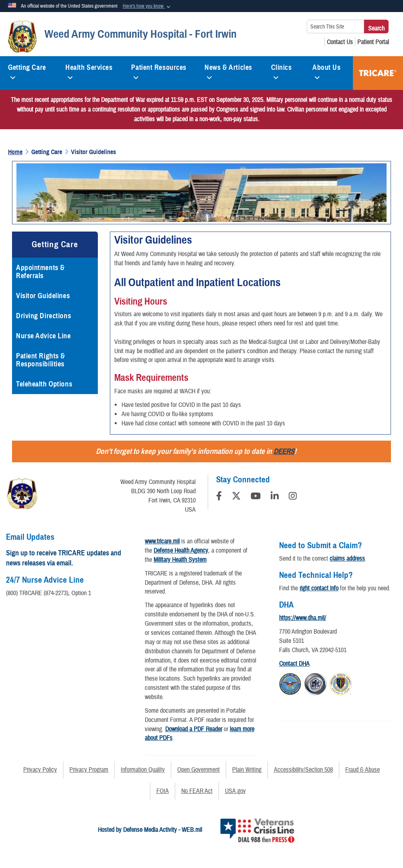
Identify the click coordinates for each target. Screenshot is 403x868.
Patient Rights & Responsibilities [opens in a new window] (41, 360)
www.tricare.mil (162, 541)
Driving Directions (44, 316)
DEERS (284, 451)
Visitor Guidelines (43, 296)
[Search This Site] (335, 26)
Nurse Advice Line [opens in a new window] (44, 336)
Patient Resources (159, 71)
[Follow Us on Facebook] (219, 497)
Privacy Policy (40, 770)
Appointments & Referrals (41, 272)
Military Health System (180, 560)
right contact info (319, 588)
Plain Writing (247, 770)
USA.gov (235, 791)
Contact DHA (294, 664)
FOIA (163, 791)
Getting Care (27, 71)
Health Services (89, 71)
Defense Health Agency (181, 551)
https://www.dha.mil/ (303, 618)
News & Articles (228, 71)
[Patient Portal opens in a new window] (373, 42)
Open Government (198, 770)
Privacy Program (89, 770)
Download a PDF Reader (194, 729)
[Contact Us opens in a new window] (340, 42)
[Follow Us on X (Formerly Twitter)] (236, 497)
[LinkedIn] (275, 497)
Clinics (281, 71)
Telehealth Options (44, 384)
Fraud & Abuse (362, 770)
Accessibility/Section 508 (303, 770)
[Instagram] (293, 497)
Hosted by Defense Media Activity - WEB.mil (150, 830)
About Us (326, 71)
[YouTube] (256, 497)
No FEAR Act (197, 791)
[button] (147, 6)
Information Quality (143, 770)
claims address (347, 559)
